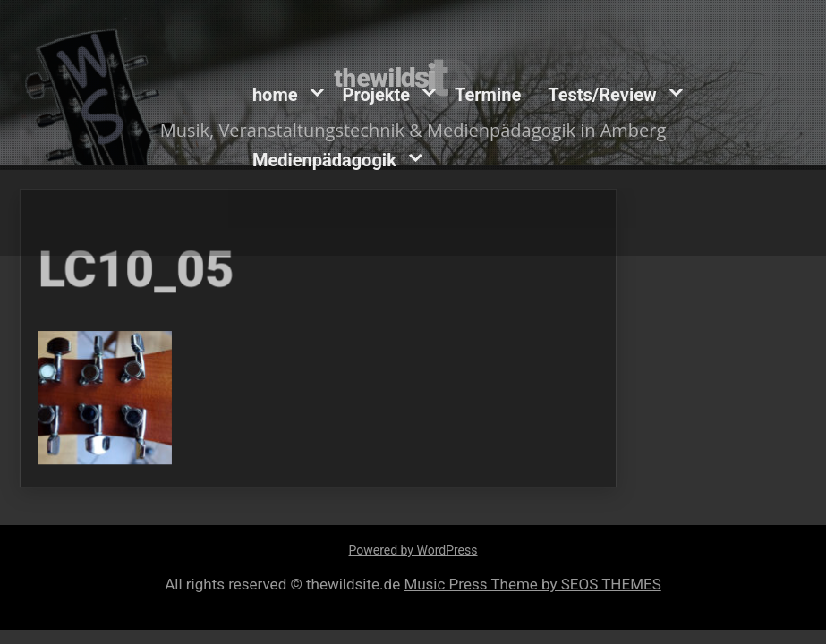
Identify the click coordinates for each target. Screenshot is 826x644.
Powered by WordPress (413, 550)
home (275, 95)
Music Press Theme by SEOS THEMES (532, 584)
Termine (488, 95)
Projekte (376, 95)
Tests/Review (602, 95)
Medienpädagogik (324, 160)
